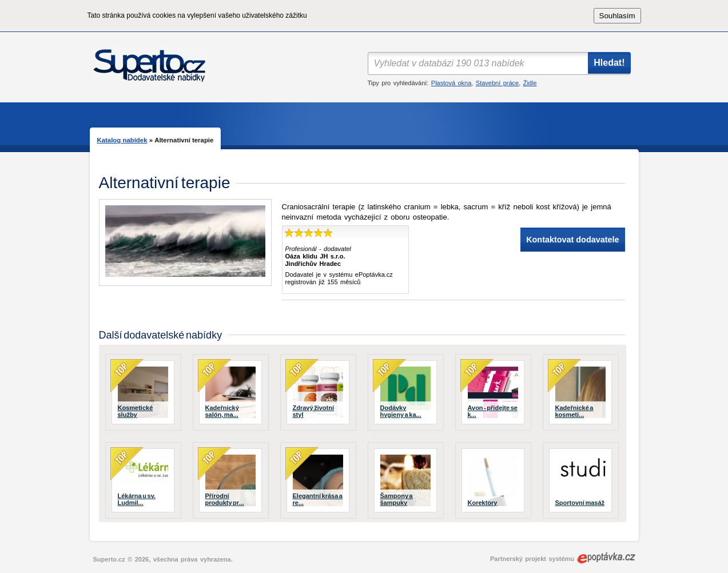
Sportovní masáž (580, 503)
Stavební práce (497, 83)
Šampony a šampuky (397, 499)
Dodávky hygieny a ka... (401, 411)
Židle (530, 83)
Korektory (483, 503)
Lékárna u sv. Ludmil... (137, 499)
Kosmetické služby (136, 411)
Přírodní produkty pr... (225, 499)
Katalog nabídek (122, 140)
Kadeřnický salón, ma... (222, 411)
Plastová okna (451, 83)
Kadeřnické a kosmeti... (574, 411)
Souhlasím (617, 16)
